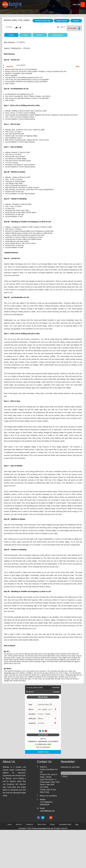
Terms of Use (42, 824)
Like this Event (43, 735)
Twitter (43, 731)
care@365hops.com (47, 811)
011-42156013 (51, 796)
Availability (56, 687)
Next (78, 67)
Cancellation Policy (65, 824)
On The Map (74, 28)
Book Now (43, 697)
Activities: (9, 27)
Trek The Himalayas (43, 747)
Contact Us (29, 824)
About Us (19, 824)
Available (56, 692)
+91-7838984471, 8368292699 (46, 803)
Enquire (76, 21)
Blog (77, 824)
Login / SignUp (78, 4)
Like (62, 27)
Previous (10, 67)
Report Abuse (62, 21)
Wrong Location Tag (43, 21)
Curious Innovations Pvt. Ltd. (43, 828)
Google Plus (46, 731)
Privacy (52, 824)
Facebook (40, 731)
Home (10, 824)
